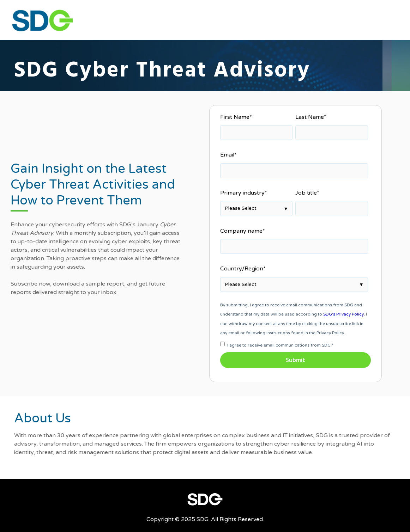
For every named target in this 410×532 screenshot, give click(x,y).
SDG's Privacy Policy (343, 314)
